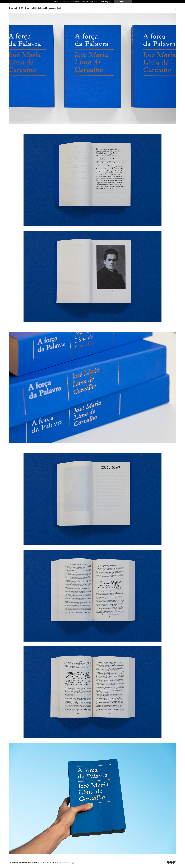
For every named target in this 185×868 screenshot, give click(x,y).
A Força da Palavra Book (23, 863)
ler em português (69, 863)
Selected (44, 863)
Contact (54, 863)
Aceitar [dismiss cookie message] (123, 2)
